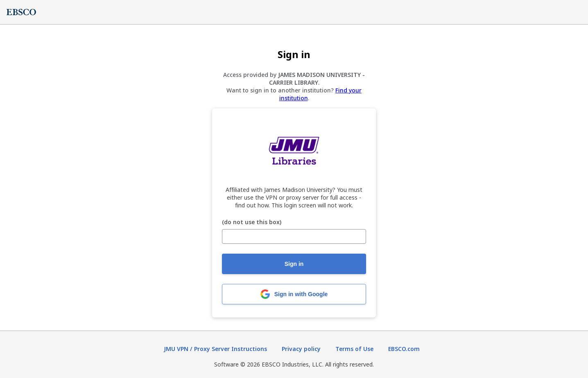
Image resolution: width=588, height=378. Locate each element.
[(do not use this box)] (294, 236)
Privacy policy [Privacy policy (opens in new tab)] (301, 349)
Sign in (294, 264)
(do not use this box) (252, 222)
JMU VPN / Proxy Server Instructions (215, 349)
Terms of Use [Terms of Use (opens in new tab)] (354, 349)
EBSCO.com (404, 349)
